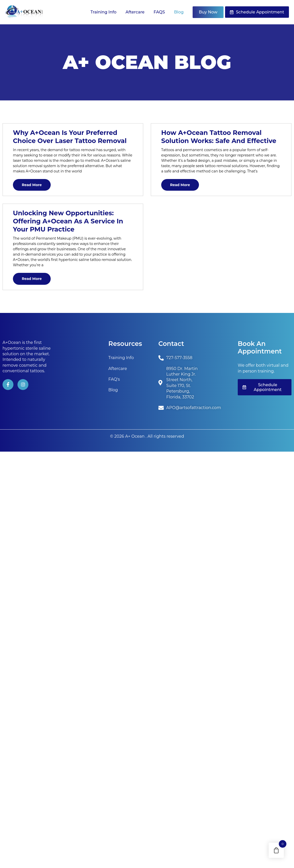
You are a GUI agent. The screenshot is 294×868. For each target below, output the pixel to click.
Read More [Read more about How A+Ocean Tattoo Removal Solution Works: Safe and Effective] (180, 185)
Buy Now (208, 12)
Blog (179, 12)
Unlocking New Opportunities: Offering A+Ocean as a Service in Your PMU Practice (68, 221)
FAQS (159, 12)
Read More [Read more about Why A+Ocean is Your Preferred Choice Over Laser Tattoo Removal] (32, 185)
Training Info (103, 12)
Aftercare (135, 12)
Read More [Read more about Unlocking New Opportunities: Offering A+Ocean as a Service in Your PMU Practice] (32, 279)
